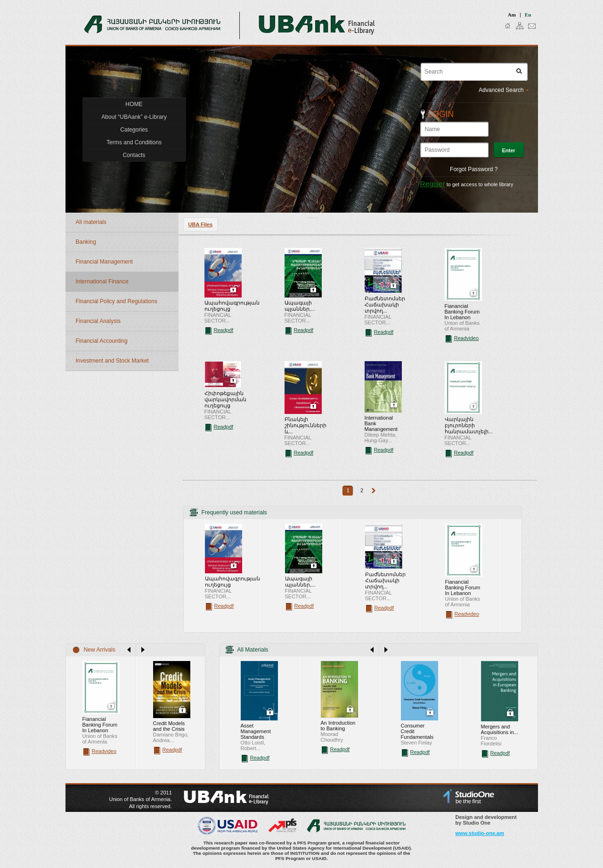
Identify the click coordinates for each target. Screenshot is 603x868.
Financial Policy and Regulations (117, 301)
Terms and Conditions (134, 142)
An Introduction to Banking (338, 726)
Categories (134, 130)
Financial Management (104, 262)
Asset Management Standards (256, 731)
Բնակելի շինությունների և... (306, 425)
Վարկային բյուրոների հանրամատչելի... (469, 425)
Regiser (433, 184)
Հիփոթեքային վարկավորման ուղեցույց (225, 399)
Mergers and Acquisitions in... (500, 729)
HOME (134, 104)
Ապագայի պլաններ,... (300, 306)
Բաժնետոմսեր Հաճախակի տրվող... (385, 305)
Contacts (134, 155)
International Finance (102, 281)
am (512, 15)
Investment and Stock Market (112, 361)
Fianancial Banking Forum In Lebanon (462, 312)
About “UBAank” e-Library (134, 117)
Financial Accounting (102, 341)
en (528, 15)
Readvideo (467, 338)
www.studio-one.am (480, 833)
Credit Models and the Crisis (169, 726)
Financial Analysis (98, 321)
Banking (86, 242)
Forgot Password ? (474, 169)
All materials (91, 222)
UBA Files (201, 224)
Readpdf (224, 330)
